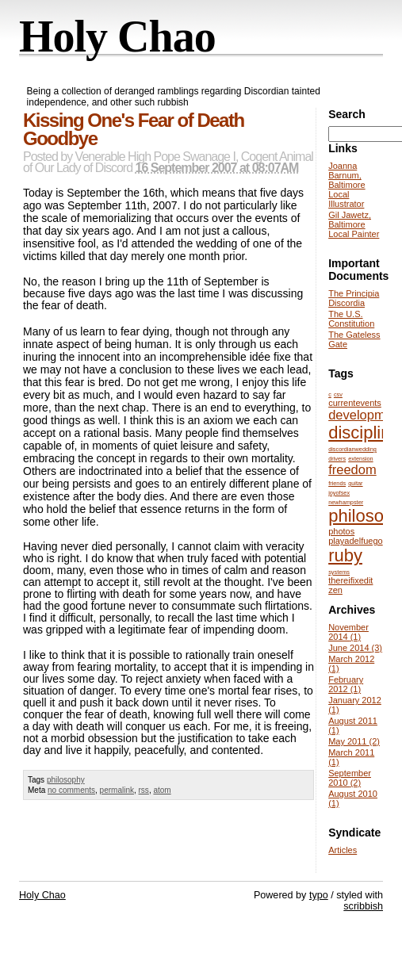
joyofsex (339, 493)
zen (335, 590)
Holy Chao (117, 36)
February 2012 (346, 684)
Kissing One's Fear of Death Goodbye (134, 129)
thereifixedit (350, 580)
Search (347, 114)
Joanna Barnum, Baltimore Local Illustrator (346, 185)
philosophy (66, 780)
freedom (352, 469)
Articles (343, 850)
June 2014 (355, 648)
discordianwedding (352, 449)
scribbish (363, 906)
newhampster (346, 502)
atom (162, 790)
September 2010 (350, 778)
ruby (345, 555)
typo (319, 895)
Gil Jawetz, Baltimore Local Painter (354, 224)
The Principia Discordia (354, 298)
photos (341, 531)
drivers (337, 459)
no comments (71, 790)
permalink (117, 790)
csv (338, 394)
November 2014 (348, 632)
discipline (364, 433)
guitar (355, 483)
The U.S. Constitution (351, 319)
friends (337, 483)
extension (360, 459)
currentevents (355, 403)
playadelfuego (356, 541)
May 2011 (354, 741)
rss (144, 790)
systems (339, 572)
